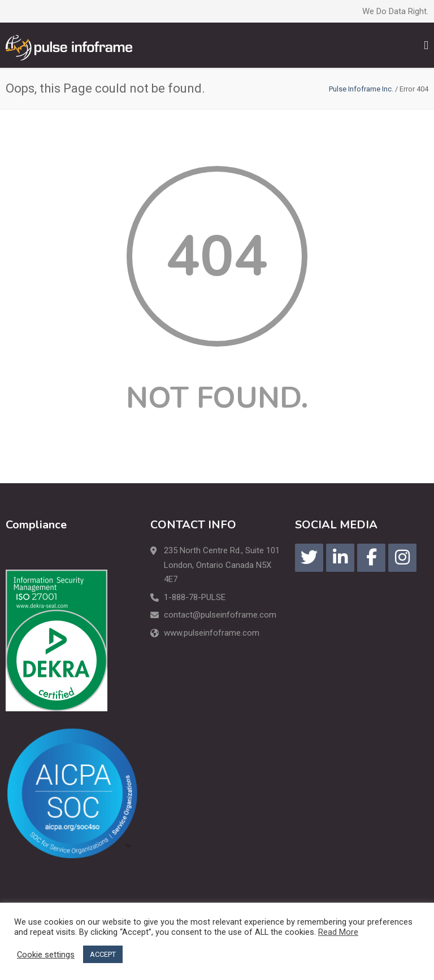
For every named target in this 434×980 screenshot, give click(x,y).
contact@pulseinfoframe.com (220, 615)
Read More (338, 932)
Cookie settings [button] (46, 955)
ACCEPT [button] (103, 954)
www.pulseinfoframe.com (212, 633)
